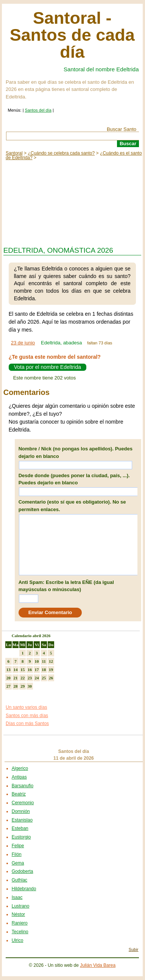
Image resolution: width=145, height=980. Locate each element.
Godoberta (23, 871)
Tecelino (20, 932)
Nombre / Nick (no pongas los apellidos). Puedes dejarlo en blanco (76, 452)
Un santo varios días (26, 707)
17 (37, 670)
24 (37, 678)
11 (44, 661)
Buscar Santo (122, 129)
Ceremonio (23, 803)
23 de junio (23, 343)
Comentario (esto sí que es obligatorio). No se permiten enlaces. (72, 506)
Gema (18, 863)
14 (16, 670)
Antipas (19, 777)
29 (23, 686)
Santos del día (38, 110)
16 (30, 670)
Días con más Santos (27, 723)
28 (16, 686)
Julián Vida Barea (98, 965)
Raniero (20, 923)
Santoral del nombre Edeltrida (101, 69)
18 (44, 670)
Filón (17, 854)
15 (23, 670)
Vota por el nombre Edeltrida (48, 367)
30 (30, 686)
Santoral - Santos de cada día (72, 35)
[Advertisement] (72, 201)
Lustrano (21, 906)
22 (23, 678)
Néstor (18, 914)
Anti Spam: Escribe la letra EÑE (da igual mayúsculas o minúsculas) (66, 586)
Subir (134, 949)
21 (16, 678)
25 (44, 678)
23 (30, 678)
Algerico (20, 768)
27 (9, 686)
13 (9, 670)
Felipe (18, 846)
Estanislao (22, 820)
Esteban (20, 828)
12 (51, 661)
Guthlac (19, 880)
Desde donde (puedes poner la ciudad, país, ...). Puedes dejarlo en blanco (74, 479)
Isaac (17, 897)
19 (51, 670)
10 (37, 661)
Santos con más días (27, 716)
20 (9, 678)
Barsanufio (23, 786)
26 (51, 678)
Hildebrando (24, 889)
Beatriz (19, 794)
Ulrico (18, 940)
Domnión (21, 811)
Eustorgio (21, 837)
